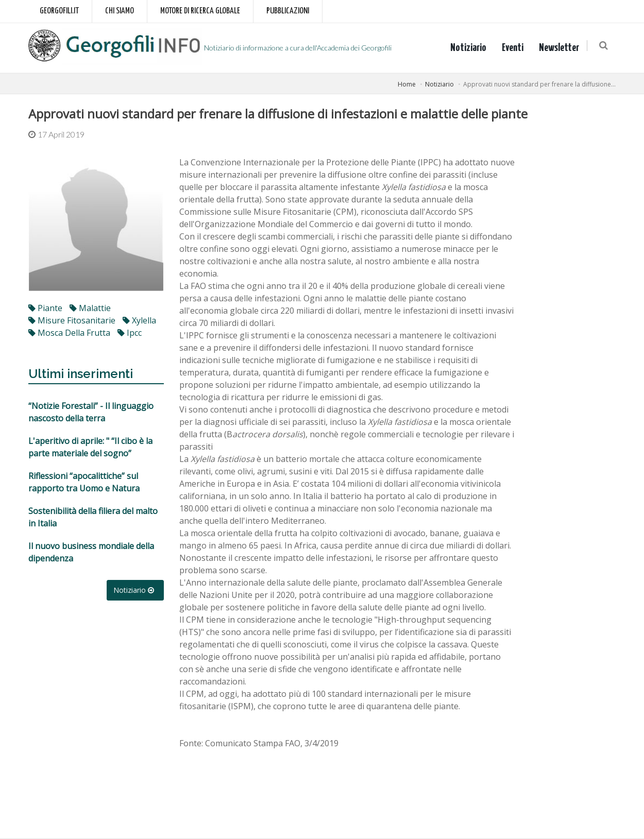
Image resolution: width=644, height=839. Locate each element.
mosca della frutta (69, 333)
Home (407, 84)
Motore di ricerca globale (200, 11)
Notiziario (470, 48)
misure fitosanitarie (72, 320)
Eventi (515, 48)
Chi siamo (120, 11)
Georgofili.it (59, 11)
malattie (90, 308)
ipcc (130, 333)
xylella (139, 320)
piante (45, 308)
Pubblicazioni (288, 11)
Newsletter (561, 48)
